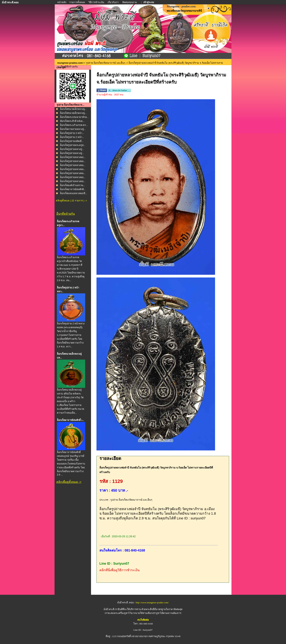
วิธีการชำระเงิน (97, 2)
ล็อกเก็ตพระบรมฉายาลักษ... (74, 117)
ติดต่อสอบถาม (130, 2)
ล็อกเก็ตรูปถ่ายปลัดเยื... (72, 141)
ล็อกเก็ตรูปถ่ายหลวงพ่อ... (73, 157)
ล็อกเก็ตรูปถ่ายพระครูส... (73, 145)
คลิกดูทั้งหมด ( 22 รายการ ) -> (71, 201)
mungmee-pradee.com (70, 63)
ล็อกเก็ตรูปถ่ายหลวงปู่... (72, 149)
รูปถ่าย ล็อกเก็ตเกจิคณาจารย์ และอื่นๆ (106, 63)
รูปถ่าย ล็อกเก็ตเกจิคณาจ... (70, 105)
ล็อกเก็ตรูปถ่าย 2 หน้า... (72, 133)
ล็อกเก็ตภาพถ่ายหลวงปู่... (73, 129)
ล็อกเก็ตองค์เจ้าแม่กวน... (73, 185)
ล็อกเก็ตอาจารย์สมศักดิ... (73, 189)
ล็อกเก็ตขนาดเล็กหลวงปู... (73, 109)
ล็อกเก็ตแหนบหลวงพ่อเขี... (74, 193)
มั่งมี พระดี (109, 609)
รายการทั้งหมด (77, 2)
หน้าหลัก (62, 2)
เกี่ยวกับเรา (113, 2)
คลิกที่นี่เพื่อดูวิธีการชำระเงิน (119, 570)
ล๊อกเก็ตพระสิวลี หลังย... (72, 121)
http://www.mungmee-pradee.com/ (152, 602)
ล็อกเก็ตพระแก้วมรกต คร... (74, 125)
